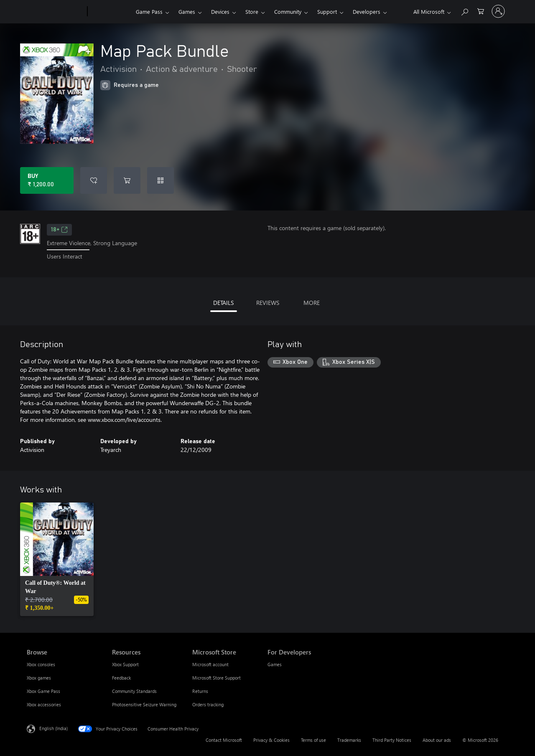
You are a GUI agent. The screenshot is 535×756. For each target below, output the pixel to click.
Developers (367, 11)
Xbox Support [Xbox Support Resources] (125, 664)
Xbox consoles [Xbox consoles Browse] (41, 664)
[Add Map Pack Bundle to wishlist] (94, 180)
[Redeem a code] (160, 180)
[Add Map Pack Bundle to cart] (127, 180)
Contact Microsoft (224, 740)
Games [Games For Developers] (275, 664)
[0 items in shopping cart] (481, 11)
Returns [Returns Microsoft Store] (200, 691)
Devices (220, 11)
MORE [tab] (312, 303)
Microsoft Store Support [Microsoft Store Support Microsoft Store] (217, 678)
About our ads (437, 740)
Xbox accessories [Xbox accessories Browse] (44, 704)
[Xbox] (111, 12)
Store (252, 11)
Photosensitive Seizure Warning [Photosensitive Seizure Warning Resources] (144, 704)
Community (288, 11)
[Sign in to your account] (498, 11)
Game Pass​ (149, 11)
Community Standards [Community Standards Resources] (134, 691)
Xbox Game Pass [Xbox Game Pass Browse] (43, 691)
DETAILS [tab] (223, 303)
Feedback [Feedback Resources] (121, 678)
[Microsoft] (55, 12)
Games (187, 11)
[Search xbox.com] (464, 11)
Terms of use (313, 740)
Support (327, 11)
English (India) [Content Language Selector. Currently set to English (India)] (53, 728)
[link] (57, 559)
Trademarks (349, 740)
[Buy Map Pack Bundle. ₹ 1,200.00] (47, 180)
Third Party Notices (392, 740)
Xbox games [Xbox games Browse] (39, 678)
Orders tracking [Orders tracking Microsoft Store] (208, 704)
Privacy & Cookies (271, 740)
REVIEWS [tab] (268, 303)
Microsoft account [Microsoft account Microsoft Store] (210, 664)
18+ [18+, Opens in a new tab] (59, 230)
